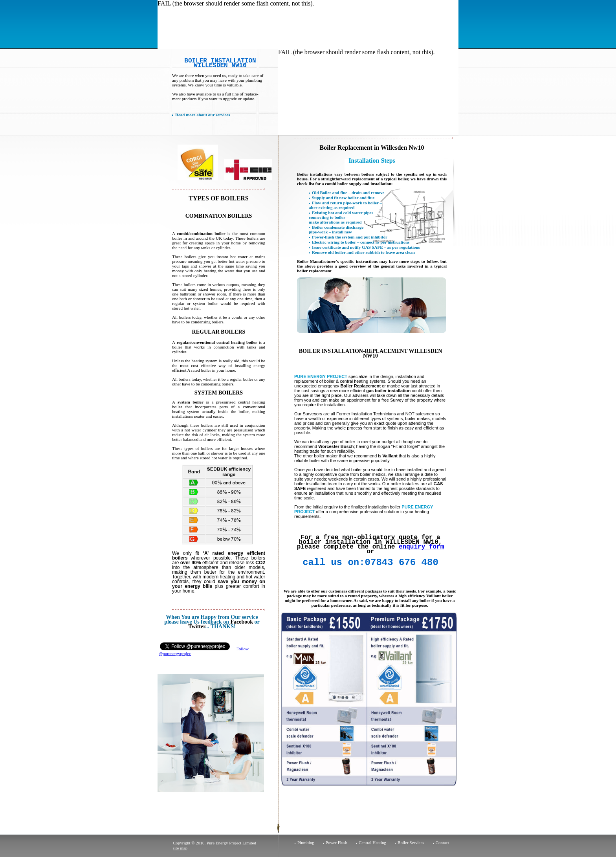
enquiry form (421, 547)
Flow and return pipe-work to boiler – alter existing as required (345, 205)
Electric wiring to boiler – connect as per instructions (361, 242)
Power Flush (336, 842)
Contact (442, 842)
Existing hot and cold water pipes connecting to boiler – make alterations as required (341, 217)
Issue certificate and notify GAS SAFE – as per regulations (366, 247)
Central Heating (372, 842)
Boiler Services (411, 842)
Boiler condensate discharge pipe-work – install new (336, 229)
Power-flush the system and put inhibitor (350, 237)
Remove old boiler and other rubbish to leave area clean (363, 252)
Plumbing (306, 842)
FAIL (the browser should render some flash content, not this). (236, 3)
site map (180, 848)
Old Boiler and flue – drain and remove (348, 193)
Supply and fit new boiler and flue (343, 198)
